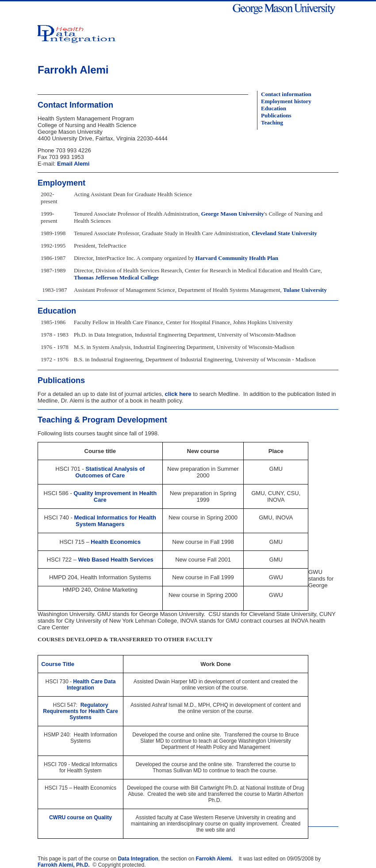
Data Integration (138, 859)
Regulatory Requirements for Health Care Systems (80, 711)
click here (177, 394)
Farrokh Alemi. (215, 859)
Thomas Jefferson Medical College (116, 277)
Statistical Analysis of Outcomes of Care (110, 472)
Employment (61, 183)
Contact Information (75, 105)
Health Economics (116, 542)
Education (274, 108)
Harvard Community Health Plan (237, 258)
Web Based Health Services (116, 560)
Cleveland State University (284, 233)
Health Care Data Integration (91, 685)
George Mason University (232, 214)
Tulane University (305, 290)
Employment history (286, 101)
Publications (276, 115)
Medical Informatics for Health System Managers (115, 521)
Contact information (286, 94)
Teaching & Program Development (102, 420)
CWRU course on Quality (81, 818)
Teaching (272, 122)
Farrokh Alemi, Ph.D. (64, 865)
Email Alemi (73, 164)
